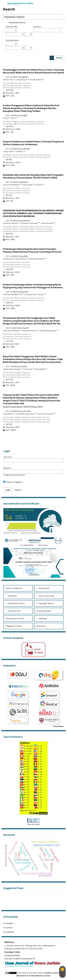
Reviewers (11, 596)
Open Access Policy (14, 619)
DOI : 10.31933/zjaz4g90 (17, 115)
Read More (58, 726)
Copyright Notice (45, 603)
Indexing (41, 619)
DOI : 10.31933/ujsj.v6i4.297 (18, 221)
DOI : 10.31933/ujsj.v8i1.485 (18, 149)
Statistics (41, 626)
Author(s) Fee (13, 611)
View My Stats (34, 824)
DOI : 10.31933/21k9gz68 (17, 77)
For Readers (8, 923)
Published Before (12, 40)
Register (18, 490)
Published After (12, 27)
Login (8, 490)
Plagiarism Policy (13, 626)
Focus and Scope (45, 596)
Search (59, 58)
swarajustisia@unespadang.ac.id (20, 959)
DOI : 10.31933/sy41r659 (17, 366)
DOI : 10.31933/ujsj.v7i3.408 (18, 411)
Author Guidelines (14, 588)
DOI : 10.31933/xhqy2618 (17, 256)
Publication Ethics (15, 603)
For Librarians (9, 932)
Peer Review (42, 588)
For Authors (8, 928)
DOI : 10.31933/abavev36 (17, 292)
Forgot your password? (14, 475)
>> (62, 443)
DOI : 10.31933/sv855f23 (17, 182)
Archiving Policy (43, 611)
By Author (37, 27)
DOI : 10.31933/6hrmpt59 (17, 328)
